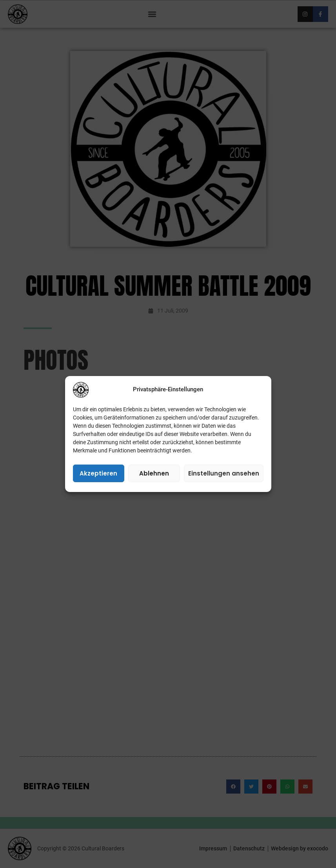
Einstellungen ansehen (224, 473)
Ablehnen (154, 473)
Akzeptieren (98, 473)
